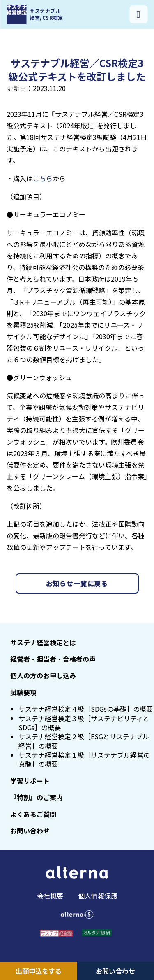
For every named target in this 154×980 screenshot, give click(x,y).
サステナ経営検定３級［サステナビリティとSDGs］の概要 (84, 723)
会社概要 (50, 896)
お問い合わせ (115, 971)
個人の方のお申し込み (43, 675)
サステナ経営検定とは (43, 642)
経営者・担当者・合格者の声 (53, 659)
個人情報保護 (98, 896)
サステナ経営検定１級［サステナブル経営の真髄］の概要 (84, 759)
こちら (43, 178)
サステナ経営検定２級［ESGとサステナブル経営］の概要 (84, 741)
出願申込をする (39, 971)
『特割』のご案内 (37, 797)
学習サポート (30, 781)
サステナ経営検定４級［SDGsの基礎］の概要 (86, 709)
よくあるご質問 (33, 814)
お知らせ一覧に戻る (77, 583)
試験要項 (23, 692)
